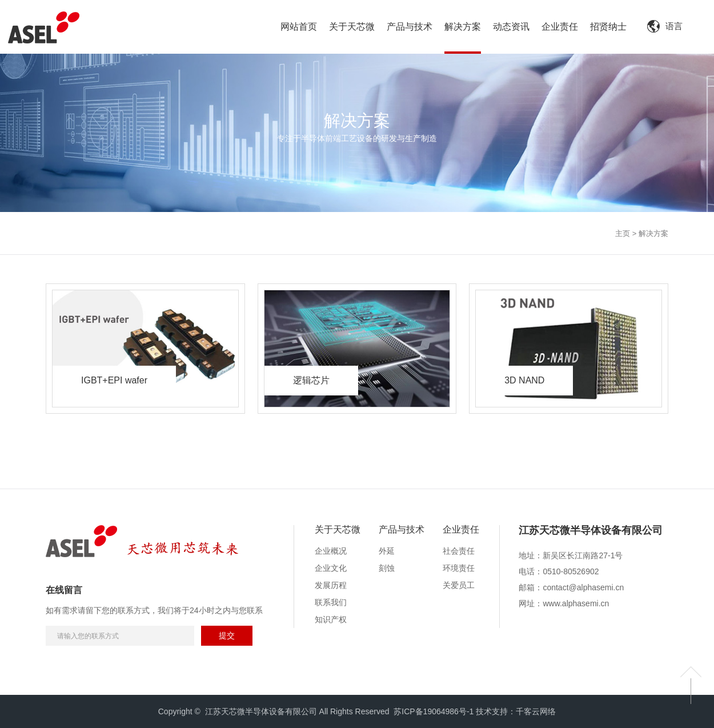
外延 (387, 551)
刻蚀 (387, 568)
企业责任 (461, 529)
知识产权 (331, 619)
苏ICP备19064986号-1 (434, 711)
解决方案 (653, 233)
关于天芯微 (338, 529)
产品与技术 (402, 529)
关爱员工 (459, 585)
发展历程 (331, 585)
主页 (623, 233)
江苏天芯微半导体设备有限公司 (591, 531)
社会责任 (459, 551)
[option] (591, 537)
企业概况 (331, 551)
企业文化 (331, 568)
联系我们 (331, 602)
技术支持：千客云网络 (516, 711)
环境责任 (459, 568)
